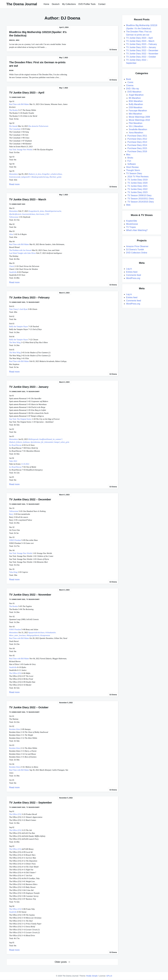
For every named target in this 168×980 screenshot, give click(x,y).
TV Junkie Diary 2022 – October (29, 707)
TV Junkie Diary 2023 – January (29, 387)
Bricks (12, 40)
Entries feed (132, 272)
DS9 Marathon (136, 107)
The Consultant (15, 129)
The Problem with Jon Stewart (20, 250)
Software (132, 164)
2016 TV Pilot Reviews (138, 177)
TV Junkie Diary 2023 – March (28, 199)
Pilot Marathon (136, 123)
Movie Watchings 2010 (139, 120)
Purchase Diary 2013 (137, 142)
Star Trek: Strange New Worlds (21, 150)
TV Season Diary (33, 302)
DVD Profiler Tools (87, 4)
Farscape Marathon (138, 111)
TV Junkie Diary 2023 (17, 97)
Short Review (132, 167)
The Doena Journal (22, 4)
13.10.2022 (25, 464)
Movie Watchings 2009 (139, 117)
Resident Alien (15, 729)
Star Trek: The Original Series (20, 419)
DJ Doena (113, 50)
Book (11, 70)
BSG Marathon (136, 101)
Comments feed (134, 275)
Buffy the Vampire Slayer (19, 327)
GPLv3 (109, 976)
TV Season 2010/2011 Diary (141, 199)
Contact (102, 4)
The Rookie (14, 110)
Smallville (13, 272)
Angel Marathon (136, 95)
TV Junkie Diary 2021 (137, 186)
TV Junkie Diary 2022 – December (30, 499)
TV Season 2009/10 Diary (139, 195)
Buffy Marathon (136, 104)
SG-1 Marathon (136, 126)
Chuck (12, 266)
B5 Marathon (135, 98)
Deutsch (56, 4)
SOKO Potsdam (15, 540)
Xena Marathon (136, 133)
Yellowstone (14, 217)
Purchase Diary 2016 (137, 151)
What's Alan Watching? (137, 230)
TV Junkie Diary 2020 (137, 183)
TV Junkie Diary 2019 (137, 180)
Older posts (61, 962)
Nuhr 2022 (13, 461)
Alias (11, 234)
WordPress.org (133, 278)
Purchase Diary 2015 (137, 148)
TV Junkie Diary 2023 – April (27, 93)
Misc (18, 40)
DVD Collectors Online (137, 253)
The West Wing (15, 342)
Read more (14, 184)
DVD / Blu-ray (133, 89)
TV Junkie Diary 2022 (17, 504)
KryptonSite (132, 221)
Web (128, 205)
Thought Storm (133, 170)
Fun (129, 161)
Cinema (130, 85)
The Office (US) (15, 673)
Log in (129, 269)
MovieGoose (132, 224)
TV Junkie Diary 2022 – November (30, 595)
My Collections (69, 4)
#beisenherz (14, 174)
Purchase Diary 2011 (137, 136)
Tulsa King (13, 572)
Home (46, 4)
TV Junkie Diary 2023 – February (29, 298)
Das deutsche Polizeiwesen (38, 126)
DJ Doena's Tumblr (135, 250)
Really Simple (92, 976)
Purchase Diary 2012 (137, 139)
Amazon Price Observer (137, 246)
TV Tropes (131, 227)
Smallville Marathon (138, 129)
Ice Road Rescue (15, 445)
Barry (11, 514)
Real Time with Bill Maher (19, 104)
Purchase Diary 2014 (137, 145)
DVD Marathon (134, 92)
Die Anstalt (13, 126)
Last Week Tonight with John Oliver (23, 253)
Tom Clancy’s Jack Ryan (18, 309)
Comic (130, 82)
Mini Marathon (135, 114)
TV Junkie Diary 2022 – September (31, 803)
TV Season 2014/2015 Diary (141, 202)
